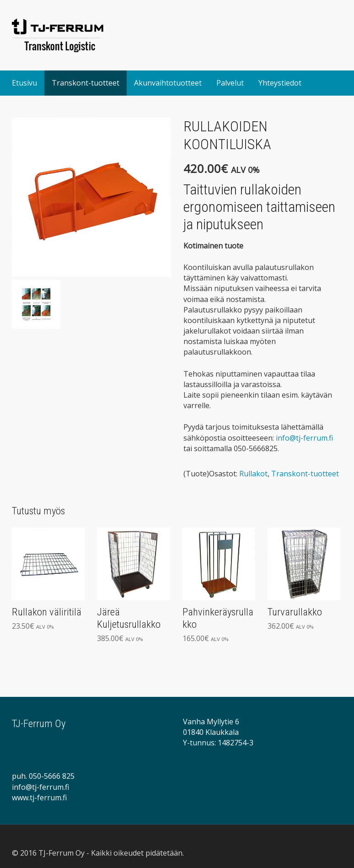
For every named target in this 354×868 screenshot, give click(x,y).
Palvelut (230, 83)
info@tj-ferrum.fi (304, 438)
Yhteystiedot (280, 83)
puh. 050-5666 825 (43, 776)
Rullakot (253, 474)
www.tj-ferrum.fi (39, 798)
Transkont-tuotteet (86, 83)
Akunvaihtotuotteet (168, 83)
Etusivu (24, 83)
